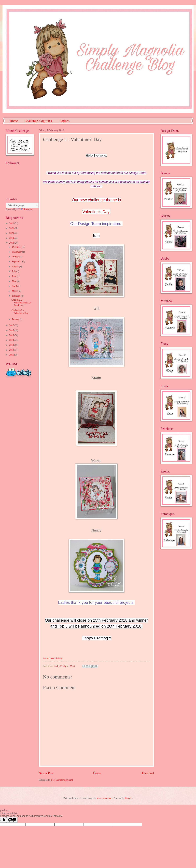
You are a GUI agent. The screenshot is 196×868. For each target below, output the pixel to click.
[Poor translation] (12, 820)
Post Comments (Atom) (62, 780)
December (17, 247)
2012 (12, 350)
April (15, 286)
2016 (12, 330)
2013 (12, 345)
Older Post (147, 773)
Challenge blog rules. (39, 121)
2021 (12, 228)
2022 (12, 223)
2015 (12, 335)
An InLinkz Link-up (53, 658)
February (16, 296)
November (17, 252)
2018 (12, 243)
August (16, 267)
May (14, 281)
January (16, 319)
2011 (12, 355)
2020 (12, 233)
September (17, 262)
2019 (12, 238)
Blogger (128, 798)
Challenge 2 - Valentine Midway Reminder (21, 303)
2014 (12, 340)
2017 (12, 325)
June (14, 276)
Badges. (65, 121)
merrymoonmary (105, 798)
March (15, 291)
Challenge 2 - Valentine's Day (20, 312)
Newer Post (46, 773)
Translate (25, 209)
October (16, 257)
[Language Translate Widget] (22, 205)
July (14, 271)
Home (14, 121)
